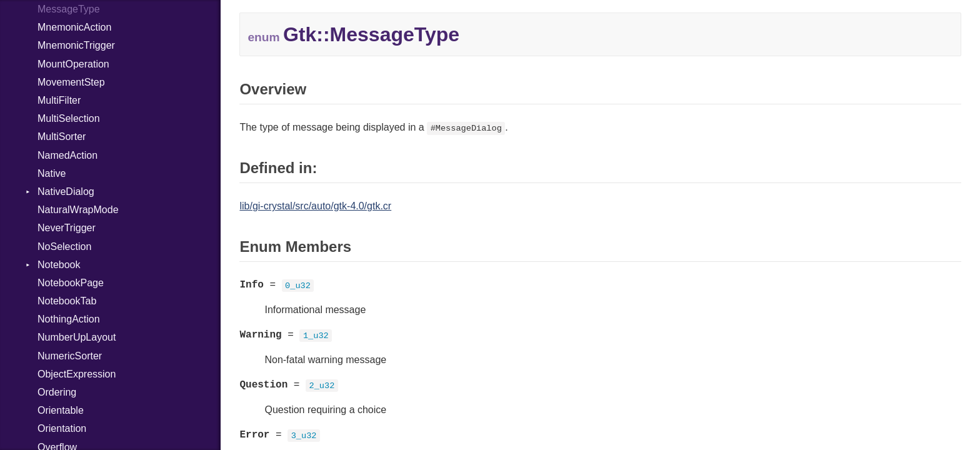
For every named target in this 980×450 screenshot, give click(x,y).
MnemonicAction (74, 27)
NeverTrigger (67, 228)
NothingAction (69, 319)
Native (52, 173)
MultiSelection (69, 118)
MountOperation (73, 64)
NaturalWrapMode (78, 210)
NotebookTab (67, 301)
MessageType (69, 9)
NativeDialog (66, 192)
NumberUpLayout (77, 337)
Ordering (57, 392)
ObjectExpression (77, 374)
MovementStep (71, 82)
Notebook (59, 265)
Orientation (62, 428)
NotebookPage (71, 283)
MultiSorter (62, 137)
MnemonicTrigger (76, 45)
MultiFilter (59, 100)
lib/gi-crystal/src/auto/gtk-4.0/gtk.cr (315, 206)
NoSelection (64, 247)
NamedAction (67, 155)
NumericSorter (70, 356)
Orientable (61, 410)
